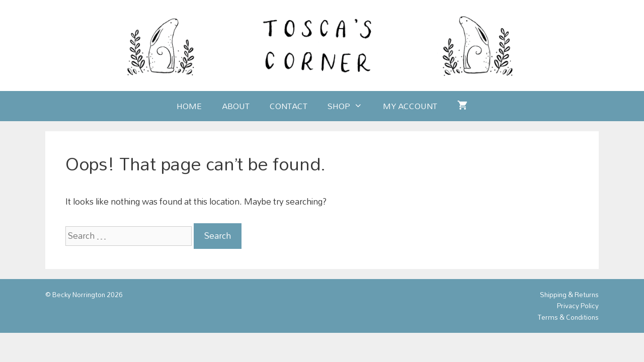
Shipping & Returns (569, 295)
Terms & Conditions (568, 317)
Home (189, 106)
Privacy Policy (578, 306)
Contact (289, 106)
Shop (350, 106)
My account (410, 106)
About (236, 106)
